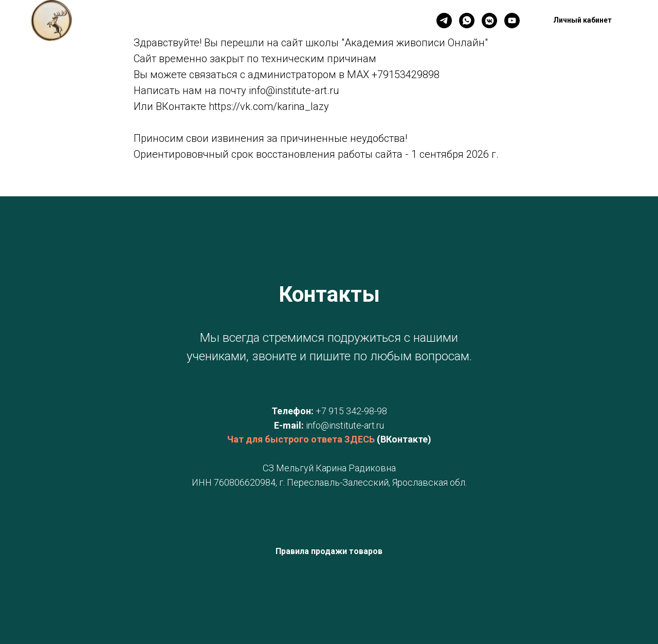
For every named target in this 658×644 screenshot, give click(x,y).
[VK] (489, 21)
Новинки (265, 21)
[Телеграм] (444, 21)
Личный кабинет (330, 21)
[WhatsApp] (467, 21)
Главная (162, 21)
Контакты (213, 21)
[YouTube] (512, 21)
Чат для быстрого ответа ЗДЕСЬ (301, 439)
